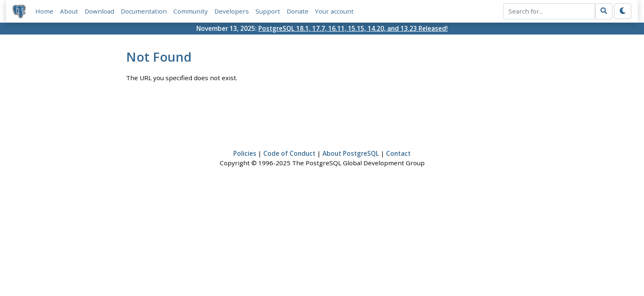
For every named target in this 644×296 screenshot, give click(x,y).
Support (268, 11)
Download (99, 11)
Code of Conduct (289, 153)
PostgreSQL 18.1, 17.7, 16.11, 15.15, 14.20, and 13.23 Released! (353, 28)
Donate (298, 11)
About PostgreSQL (351, 153)
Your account (334, 11)
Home (44, 11)
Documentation (144, 11)
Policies (245, 153)
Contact (398, 153)
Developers (232, 11)
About (69, 11)
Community (191, 11)
